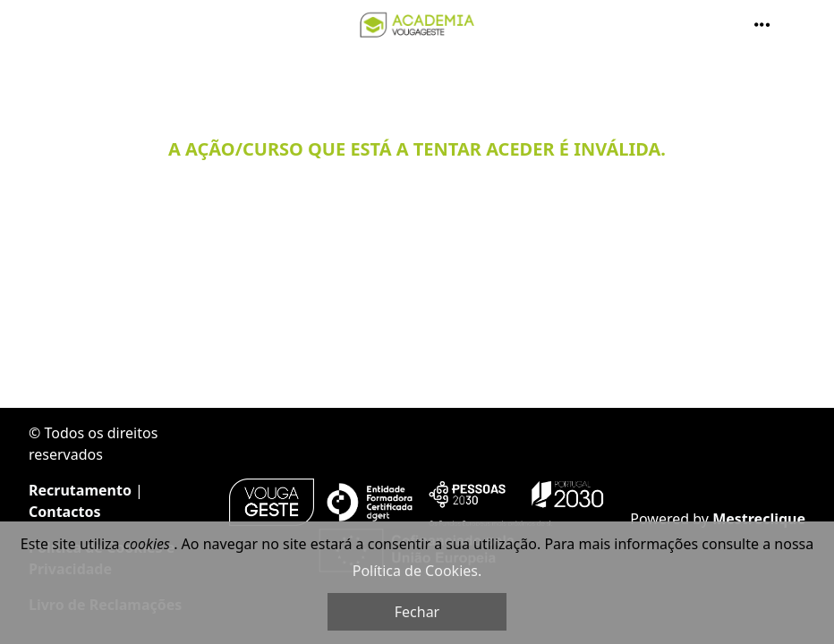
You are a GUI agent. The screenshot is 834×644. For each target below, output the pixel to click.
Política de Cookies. (417, 571)
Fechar (417, 612)
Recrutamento (80, 490)
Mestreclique (759, 519)
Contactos (64, 512)
